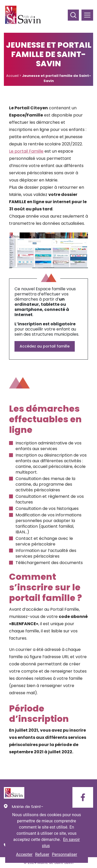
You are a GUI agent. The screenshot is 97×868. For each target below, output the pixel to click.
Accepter (24, 854)
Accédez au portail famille (45, 346)
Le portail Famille (26, 151)
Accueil (12, 76)
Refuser (42, 854)
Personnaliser (65, 854)
